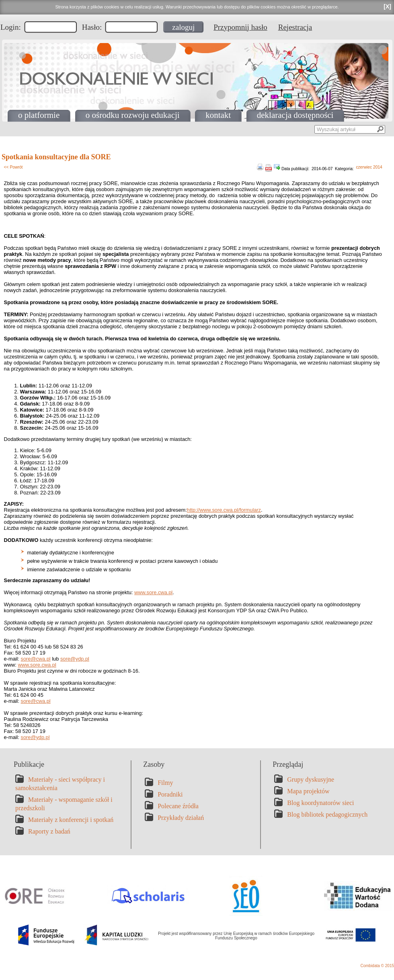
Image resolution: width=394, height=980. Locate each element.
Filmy (165, 783)
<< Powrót (13, 167)
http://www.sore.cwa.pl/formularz (224, 510)
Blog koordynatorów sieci (320, 803)
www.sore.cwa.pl (153, 592)
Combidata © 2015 (377, 966)
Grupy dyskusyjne (311, 779)
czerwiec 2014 (369, 167)
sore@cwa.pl (36, 659)
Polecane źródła (178, 806)
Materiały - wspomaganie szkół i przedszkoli (64, 804)
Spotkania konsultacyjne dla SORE (56, 157)
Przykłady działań (181, 818)
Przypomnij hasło (240, 27)
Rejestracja (295, 27)
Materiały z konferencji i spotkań (71, 820)
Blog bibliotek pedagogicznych (327, 814)
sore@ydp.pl (75, 659)
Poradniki (170, 794)
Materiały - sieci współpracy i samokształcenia (60, 784)
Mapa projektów (308, 791)
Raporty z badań (49, 831)
